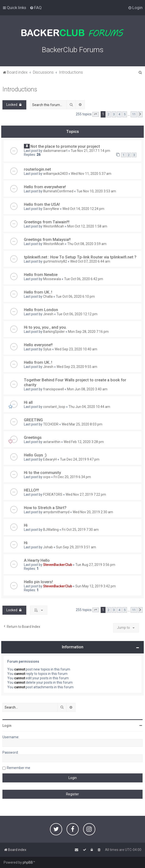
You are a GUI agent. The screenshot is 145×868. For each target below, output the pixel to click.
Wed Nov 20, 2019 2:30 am (93, 512)
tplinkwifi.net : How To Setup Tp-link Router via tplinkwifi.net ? (80, 257)
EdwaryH (50, 459)
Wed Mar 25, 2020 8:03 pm (82, 424)
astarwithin (52, 442)
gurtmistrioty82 (55, 261)
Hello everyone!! (38, 345)
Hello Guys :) (35, 455)
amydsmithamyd (56, 512)
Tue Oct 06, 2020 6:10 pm (75, 296)
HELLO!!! (31, 490)
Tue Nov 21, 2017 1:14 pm (90, 151)
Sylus (47, 349)
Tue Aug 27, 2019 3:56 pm (95, 565)
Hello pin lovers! (38, 582)
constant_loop (54, 407)
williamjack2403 (55, 174)
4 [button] (119, 114)
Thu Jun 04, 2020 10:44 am (89, 407)
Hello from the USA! (42, 204)
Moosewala (52, 279)
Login (7, 726)
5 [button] (125, 114)
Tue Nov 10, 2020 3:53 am (96, 191)
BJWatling (51, 530)
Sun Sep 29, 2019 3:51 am (76, 547)
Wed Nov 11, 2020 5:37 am (91, 174)
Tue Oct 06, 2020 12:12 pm (77, 314)
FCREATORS (53, 494)
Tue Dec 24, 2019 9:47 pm (80, 459)
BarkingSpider (54, 332)
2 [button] (109, 114)
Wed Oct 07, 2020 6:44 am (90, 261)
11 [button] (134, 114)
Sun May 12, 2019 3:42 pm (96, 586)
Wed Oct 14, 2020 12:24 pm (83, 209)
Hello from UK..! (38, 292)
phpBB (28, 862)
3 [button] (114, 114)
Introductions (20, 89)
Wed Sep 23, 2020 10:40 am (76, 349)
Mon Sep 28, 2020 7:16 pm (88, 332)
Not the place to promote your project (65, 146)
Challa (48, 296)
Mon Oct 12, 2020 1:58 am (87, 226)
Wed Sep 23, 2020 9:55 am (77, 367)
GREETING (33, 420)
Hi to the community (42, 473)
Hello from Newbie (41, 275)
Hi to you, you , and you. (45, 327)
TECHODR (51, 424)
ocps (47, 477)
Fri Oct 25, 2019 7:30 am (80, 530)
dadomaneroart (55, 151)
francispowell (53, 389)
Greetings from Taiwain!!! (47, 222)
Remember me (19, 768)
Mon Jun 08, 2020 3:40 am (87, 389)
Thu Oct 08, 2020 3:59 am (87, 244)
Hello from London (41, 310)
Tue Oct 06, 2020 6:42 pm (84, 279)
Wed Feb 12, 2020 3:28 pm (84, 442)
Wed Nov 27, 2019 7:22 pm (86, 494)
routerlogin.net (37, 169)
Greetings (33, 437)
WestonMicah (54, 226)
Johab (48, 547)
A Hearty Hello (37, 560)
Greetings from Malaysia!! (47, 239)
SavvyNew (51, 209)
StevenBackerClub (58, 565)
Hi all (28, 402)
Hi (26, 525)
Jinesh (48, 314)
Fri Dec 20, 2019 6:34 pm (72, 477)
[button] (96, 114)
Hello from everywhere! (45, 187)
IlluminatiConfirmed (58, 191)
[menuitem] (36, 8)
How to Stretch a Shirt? (45, 508)
